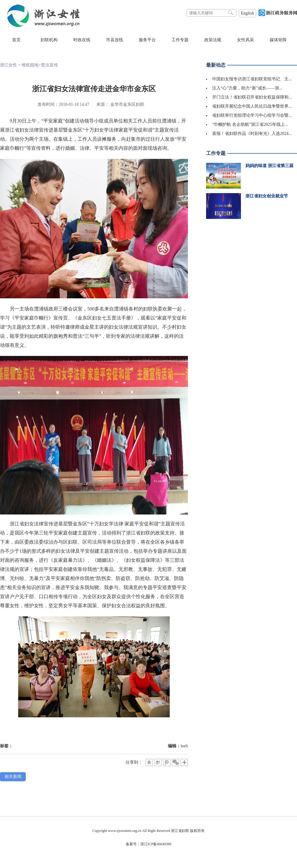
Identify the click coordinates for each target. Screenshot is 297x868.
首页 (16, 40)
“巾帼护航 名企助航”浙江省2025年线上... (250, 124)
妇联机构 (49, 40)
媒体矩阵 (278, 40)
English (247, 13)
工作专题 (180, 40)
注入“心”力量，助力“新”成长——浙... (247, 88)
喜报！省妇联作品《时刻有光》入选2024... (252, 134)
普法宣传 (49, 65)
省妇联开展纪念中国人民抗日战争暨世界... (252, 106)
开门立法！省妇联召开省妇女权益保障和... (252, 97)
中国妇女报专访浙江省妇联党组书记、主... (252, 79)
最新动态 (216, 65)
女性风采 (245, 40)
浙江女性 (8, 65)
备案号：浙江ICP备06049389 (149, 844)
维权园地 (30, 65)
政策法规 (213, 40)
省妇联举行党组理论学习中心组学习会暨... (252, 115)
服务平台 (147, 40)
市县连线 (115, 40)
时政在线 (82, 40)
